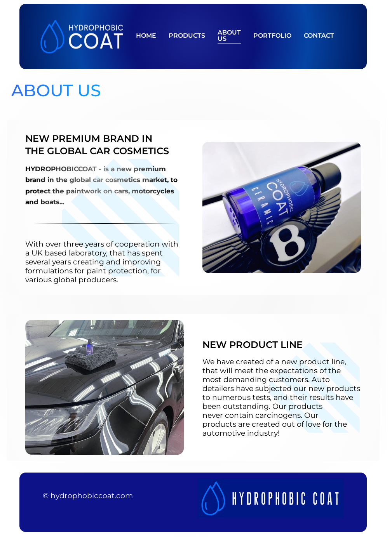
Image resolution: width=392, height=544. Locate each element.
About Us (229, 36)
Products (187, 36)
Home (146, 36)
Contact (319, 36)
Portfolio (272, 36)
